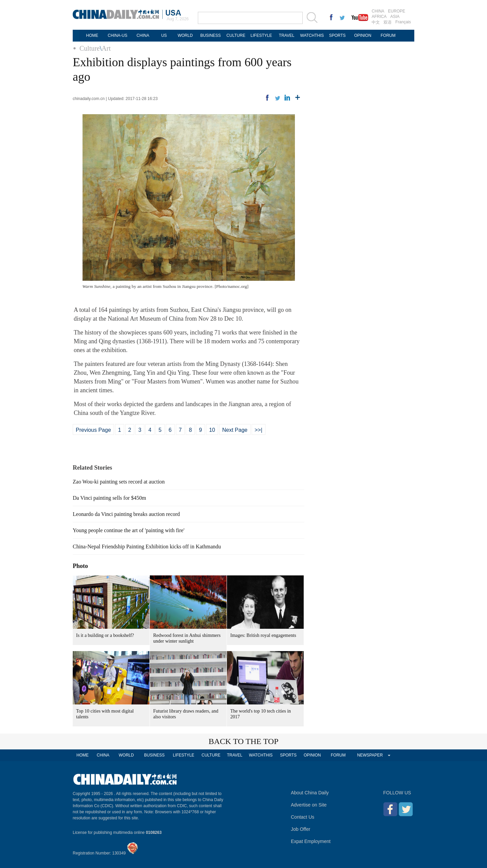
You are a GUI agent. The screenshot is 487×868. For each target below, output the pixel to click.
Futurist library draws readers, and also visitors (186, 714)
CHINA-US (117, 35)
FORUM (388, 35)
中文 (376, 22)
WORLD (185, 35)
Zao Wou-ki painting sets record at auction (119, 482)
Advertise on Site (309, 805)
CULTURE (236, 35)
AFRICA (379, 17)
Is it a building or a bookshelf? (105, 635)
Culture (90, 48)
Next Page (235, 430)
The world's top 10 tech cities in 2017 (261, 714)
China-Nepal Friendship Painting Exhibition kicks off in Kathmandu (147, 547)
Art (106, 48)
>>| (259, 430)
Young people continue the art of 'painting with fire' (129, 530)
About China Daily (310, 793)
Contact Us (303, 817)
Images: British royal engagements (263, 635)
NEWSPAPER (370, 755)
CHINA (378, 11)
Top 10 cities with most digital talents (105, 714)
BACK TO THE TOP (244, 741)
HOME (92, 35)
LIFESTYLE (261, 35)
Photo (80, 566)
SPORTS (337, 35)
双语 (388, 22)
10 (212, 430)
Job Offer (300, 829)
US (164, 35)
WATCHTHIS (312, 35)
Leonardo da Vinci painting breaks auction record (126, 514)
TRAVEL (287, 35)
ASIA (395, 17)
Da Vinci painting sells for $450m (109, 498)
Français (403, 22)
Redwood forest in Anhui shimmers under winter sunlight (187, 638)
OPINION (363, 35)
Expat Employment (311, 841)
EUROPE (397, 11)
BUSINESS (211, 35)
